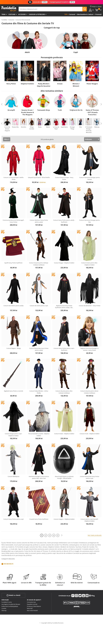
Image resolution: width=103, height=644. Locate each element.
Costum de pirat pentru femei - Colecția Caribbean (90, 392)
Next (101, 104)
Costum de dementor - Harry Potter (90, 306)
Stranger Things (72, 128)
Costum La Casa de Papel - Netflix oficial (14, 178)
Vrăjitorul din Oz (76, 110)
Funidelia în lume (7, 602)
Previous (2, 104)
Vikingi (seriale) (32, 128)
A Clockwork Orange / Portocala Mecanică (89, 130)
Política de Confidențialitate (10, 606)
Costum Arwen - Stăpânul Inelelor (64, 434)
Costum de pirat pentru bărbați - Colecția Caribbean (39, 264)
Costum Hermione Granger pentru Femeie (90, 178)
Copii (76, 52)
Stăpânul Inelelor (27, 84)
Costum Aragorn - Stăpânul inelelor (64, 519)
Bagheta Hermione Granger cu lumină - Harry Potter (90, 349)
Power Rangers (92, 84)
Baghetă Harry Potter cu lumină (13, 391)
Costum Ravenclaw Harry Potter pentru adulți (39, 349)
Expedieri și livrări (32, 604)
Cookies (4, 608)
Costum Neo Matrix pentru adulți (13, 306)
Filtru (6, 139)
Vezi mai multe (8, 564)
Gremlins (23, 127)
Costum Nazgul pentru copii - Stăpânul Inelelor (14, 435)
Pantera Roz (15, 127)
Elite (81, 127)
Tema (3, 14)
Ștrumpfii (11, 110)
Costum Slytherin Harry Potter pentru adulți (39, 221)
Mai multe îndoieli (32, 610)
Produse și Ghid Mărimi (34, 606)
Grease (60, 84)
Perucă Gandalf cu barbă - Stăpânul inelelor (39, 435)
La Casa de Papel (56, 128)
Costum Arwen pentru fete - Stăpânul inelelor (90, 264)
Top (66, 14)
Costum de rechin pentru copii (39, 306)
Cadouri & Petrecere (37, 14)
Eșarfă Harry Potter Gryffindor (14, 263)
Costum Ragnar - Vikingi (14, 348)
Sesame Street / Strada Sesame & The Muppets (27, 112)
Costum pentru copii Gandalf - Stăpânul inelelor (90, 520)
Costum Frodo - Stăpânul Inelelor (90, 434)
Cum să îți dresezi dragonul (7, 129)
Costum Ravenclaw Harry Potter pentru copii (90, 477)
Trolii (60, 110)
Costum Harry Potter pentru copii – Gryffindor (64, 349)
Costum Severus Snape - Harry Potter (64, 178)
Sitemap (4, 610)
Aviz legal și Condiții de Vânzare (11, 604)
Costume (12, 14)
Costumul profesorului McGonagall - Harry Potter (13, 221)
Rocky (40, 127)
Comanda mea (31, 602)
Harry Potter (11, 84)
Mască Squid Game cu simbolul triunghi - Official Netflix (64, 477)
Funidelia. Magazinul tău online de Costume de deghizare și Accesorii (9, 9)
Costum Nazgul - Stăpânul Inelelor (64, 263)
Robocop (97, 127)
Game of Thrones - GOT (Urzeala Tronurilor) (92, 112)
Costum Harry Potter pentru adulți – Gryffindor (64, 221)
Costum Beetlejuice (13, 476)
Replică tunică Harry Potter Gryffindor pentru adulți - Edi (64, 307)
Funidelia (4, 20)
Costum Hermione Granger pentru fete (90, 221)
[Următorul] (62, 535)
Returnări (30, 608)
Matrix (48, 127)
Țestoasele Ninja (44, 110)
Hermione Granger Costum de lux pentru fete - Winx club (39, 477)
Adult (27, 52)
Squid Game (64, 127)
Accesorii (22, 14)
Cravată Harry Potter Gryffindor (39, 519)
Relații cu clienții (13, 595)
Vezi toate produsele (95, 535)
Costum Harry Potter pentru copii (13, 519)
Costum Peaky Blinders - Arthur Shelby (39, 392)
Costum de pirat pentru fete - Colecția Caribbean (64, 392)
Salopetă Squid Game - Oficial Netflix (39, 177)
